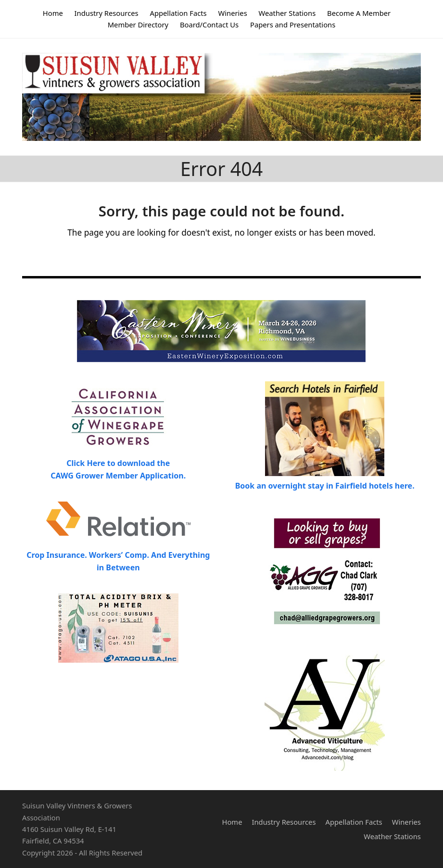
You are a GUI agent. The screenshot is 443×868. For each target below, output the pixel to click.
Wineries (406, 822)
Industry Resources (284, 822)
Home (232, 822)
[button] (416, 97)
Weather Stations (392, 836)
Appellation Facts (354, 822)
